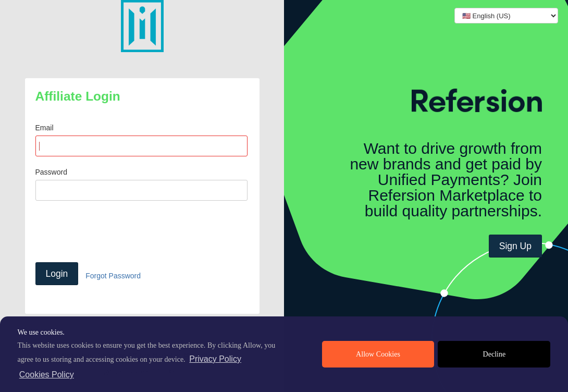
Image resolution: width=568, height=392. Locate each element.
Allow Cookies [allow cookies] (378, 354)
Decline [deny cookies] (495, 354)
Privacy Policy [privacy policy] (215, 359)
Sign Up (515, 246)
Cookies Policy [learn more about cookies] (47, 375)
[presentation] (115, 231)
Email (45, 128)
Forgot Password (113, 276)
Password (51, 172)
